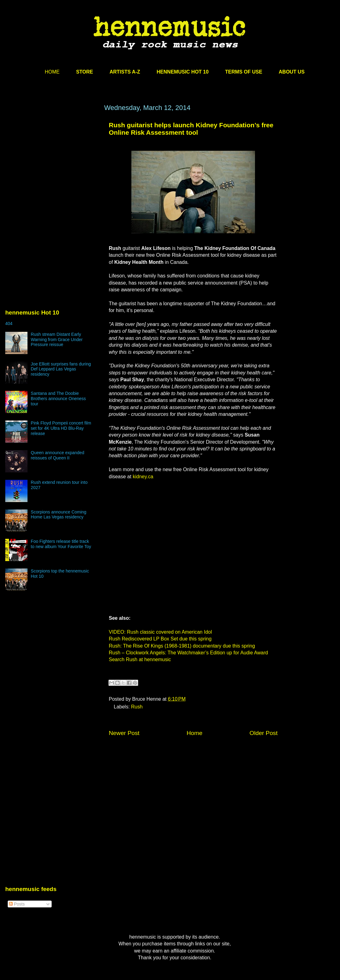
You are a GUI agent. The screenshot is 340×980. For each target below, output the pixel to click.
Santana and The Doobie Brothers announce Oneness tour (58, 399)
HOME (52, 72)
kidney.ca (143, 477)
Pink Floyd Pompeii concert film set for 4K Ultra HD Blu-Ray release (61, 428)
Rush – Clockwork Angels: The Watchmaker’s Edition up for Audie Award (188, 653)
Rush (137, 707)
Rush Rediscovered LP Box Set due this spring (160, 639)
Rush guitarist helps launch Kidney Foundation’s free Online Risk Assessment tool (191, 129)
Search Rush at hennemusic (140, 659)
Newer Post (124, 733)
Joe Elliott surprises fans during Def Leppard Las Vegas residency (61, 369)
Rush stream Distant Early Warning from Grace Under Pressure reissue (57, 340)
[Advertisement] (52, 163)
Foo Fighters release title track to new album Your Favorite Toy (61, 544)
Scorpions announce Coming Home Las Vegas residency (59, 515)
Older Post (263, 733)
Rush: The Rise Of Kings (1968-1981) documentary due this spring (182, 646)
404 (9, 323)
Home (195, 733)
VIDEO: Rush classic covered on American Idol (160, 632)
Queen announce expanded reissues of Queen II (58, 455)
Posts (17, 904)
